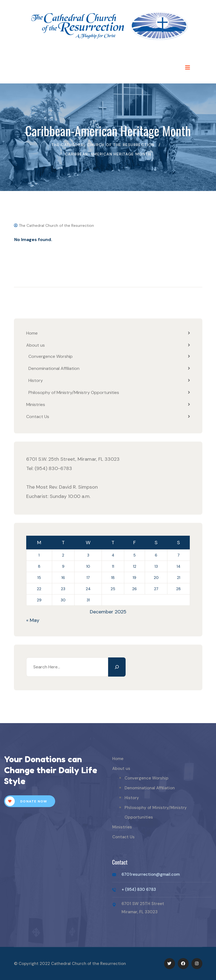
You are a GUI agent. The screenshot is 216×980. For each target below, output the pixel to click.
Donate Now (26, 801)
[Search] (117, 667)
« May (33, 620)
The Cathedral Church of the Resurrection (54, 225)
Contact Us (38, 417)
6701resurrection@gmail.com (151, 874)
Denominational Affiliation (54, 368)
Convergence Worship (51, 356)
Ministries (36, 405)
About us (35, 345)
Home (32, 333)
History (36, 380)
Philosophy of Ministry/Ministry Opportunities (74, 392)
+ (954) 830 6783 (139, 889)
